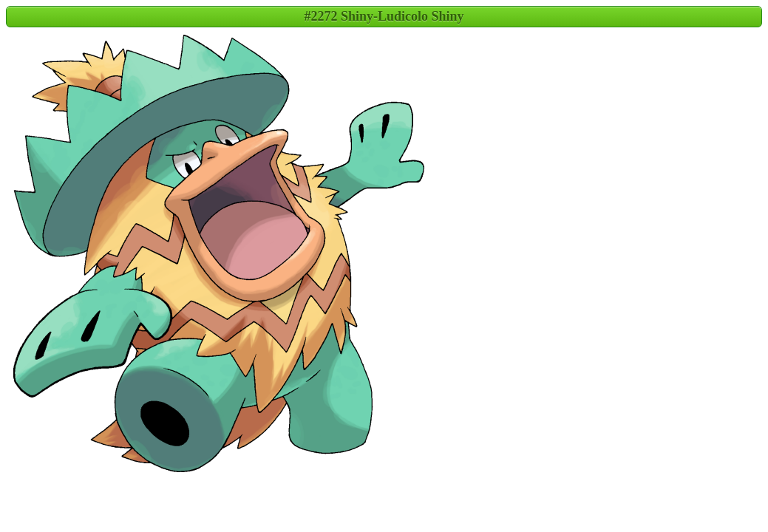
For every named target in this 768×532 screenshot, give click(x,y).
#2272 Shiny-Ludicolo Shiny (384, 16)
